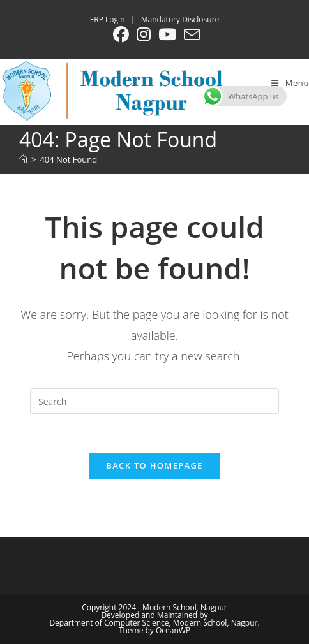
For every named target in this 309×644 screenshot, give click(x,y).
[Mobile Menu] (290, 83)
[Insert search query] (154, 401)
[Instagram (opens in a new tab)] (144, 35)
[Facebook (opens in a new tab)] (121, 35)
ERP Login (108, 19)
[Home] (23, 159)
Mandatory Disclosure (180, 19)
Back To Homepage (154, 465)
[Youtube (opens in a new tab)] (167, 35)
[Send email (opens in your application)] (190, 35)
